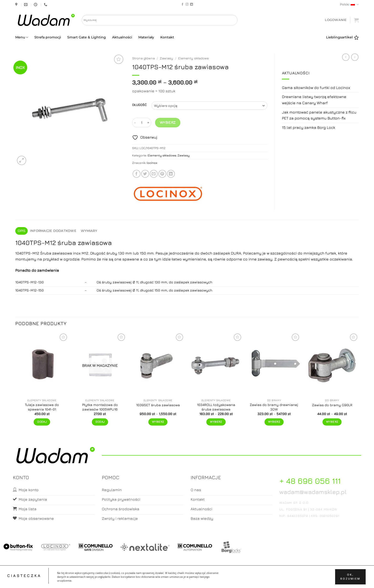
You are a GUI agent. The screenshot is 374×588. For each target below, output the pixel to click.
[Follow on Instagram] (187, 5)
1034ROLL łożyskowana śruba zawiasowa (216, 407)
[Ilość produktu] (142, 123)
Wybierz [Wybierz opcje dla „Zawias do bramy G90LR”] (332, 422)
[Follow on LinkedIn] (192, 5)
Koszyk (187, 580)
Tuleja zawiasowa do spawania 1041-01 (42, 407)
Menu (22, 37)
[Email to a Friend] (154, 174)
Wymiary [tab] (89, 231)
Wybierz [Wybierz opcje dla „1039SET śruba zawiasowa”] (158, 422)
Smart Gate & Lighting (87, 37)
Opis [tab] (22, 231)
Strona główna (143, 58)
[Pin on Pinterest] (162, 174)
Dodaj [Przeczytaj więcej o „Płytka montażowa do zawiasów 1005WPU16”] (100, 422)
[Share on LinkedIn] (171, 174)
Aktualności (122, 37)
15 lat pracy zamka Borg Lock (309, 127)
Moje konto (168, 580)
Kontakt (167, 37)
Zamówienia (206, 580)
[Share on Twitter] (145, 174)
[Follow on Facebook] (182, 5)
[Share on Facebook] (137, 174)
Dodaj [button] (42, 422)
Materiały (146, 37)
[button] (336, 20)
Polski (349, 4)
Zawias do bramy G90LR (332, 405)
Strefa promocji (48, 37)
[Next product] (346, 57)
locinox (152, 163)
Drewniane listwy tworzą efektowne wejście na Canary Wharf (314, 100)
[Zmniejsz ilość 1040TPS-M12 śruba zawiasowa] (135, 123)
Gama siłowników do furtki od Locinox (316, 88)
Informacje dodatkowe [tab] (53, 231)
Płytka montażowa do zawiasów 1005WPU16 (100, 407)
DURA (236, 253)
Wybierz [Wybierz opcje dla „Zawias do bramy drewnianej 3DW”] (274, 422)
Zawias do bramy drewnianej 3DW (274, 407)
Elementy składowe (193, 58)
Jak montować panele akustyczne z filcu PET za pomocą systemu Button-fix (319, 115)
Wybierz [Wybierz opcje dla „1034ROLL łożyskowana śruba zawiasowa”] (216, 422)
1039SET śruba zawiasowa (158, 405)
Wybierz (168, 122)
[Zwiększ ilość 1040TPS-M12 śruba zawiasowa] (148, 123)
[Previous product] (355, 57)
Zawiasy (166, 58)
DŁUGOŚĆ (139, 105)
